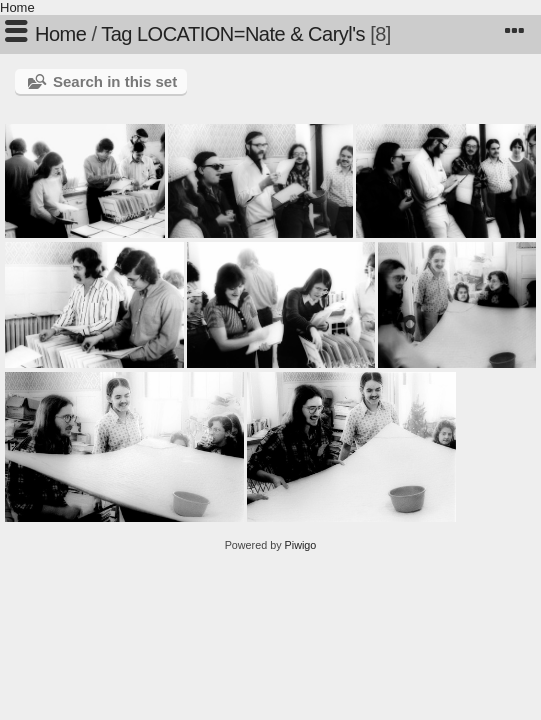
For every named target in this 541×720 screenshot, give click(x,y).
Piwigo (301, 545)
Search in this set (115, 81)
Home (17, 7)
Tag (116, 34)
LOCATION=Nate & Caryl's (251, 34)
